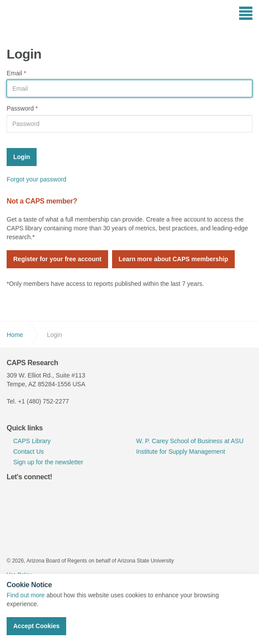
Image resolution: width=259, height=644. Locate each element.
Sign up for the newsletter (48, 462)
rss (76, 494)
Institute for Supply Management (181, 452)
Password (22, 108)
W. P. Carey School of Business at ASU (190, 441)
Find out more (26, 595)
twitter (15, 494)
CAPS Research (39, 20)
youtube (56, 494)
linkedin (36, 494)
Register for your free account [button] (57, 259)
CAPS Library (32, 441)
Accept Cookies (36, 626)
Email (16, 73)
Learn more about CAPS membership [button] (173, 259)
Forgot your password (36, 179)
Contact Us (28, 452)
